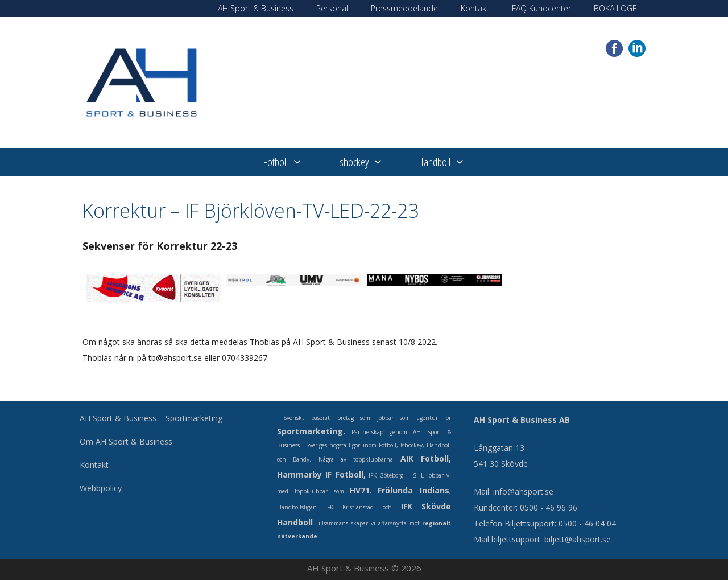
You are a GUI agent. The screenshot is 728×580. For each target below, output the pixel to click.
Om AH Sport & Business (126, 441)
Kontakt (475, 8)
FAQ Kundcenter (541, 8)
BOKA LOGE (615, 8)
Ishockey (369, 162)
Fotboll (291, 162)
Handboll (450, 162)
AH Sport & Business (256, 8)
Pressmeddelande (404, 8)
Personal (332, 8)
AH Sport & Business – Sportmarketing (151, 418)
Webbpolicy (101, 488)
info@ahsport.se (523, 491)
